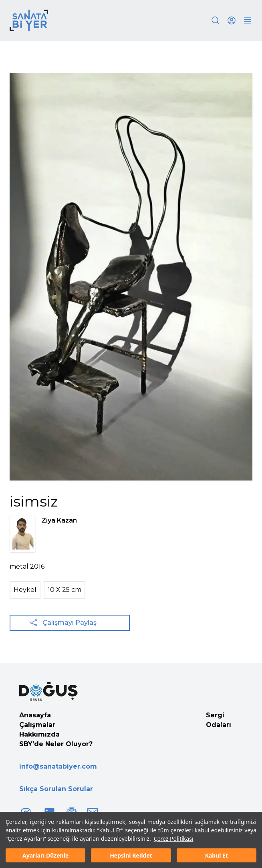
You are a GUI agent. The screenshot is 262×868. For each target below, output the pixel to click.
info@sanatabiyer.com (58, 766)
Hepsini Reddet (131, 855)
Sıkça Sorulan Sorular (56, 789)
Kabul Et (217, 855)
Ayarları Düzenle (45, 855)
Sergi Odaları (219, 720)
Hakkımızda (39, 734)
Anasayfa (35, 715)
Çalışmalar (37, 725)
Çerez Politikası (174, 839)
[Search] (216, 20)
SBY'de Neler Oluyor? (56, 744)
